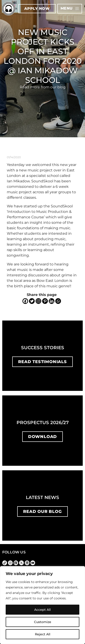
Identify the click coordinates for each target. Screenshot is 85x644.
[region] (42, 605)
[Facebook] (25, 301)
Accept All (42, 610)
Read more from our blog (43, 87)
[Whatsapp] (58, 301)
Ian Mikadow (18, 181)
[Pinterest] (45, 301)
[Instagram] (38, 301)
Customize (43, 622)
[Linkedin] (52, 301)
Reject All (43, 634)
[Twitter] (32, 301)
